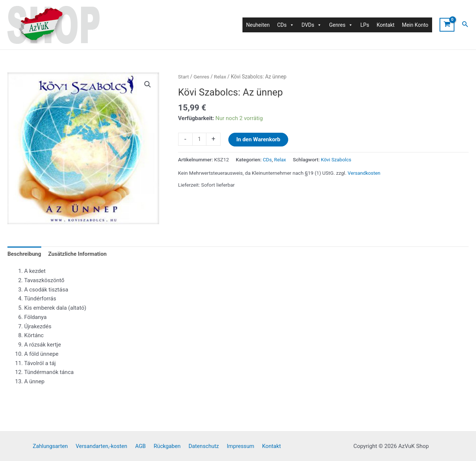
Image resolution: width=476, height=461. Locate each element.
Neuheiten (258, 25)
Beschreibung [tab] (25, 254)
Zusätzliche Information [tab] (79, 254)
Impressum (237, 446)
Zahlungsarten (55, 446)
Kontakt (386, 25)
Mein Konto (415, 25)
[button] (147, 84)
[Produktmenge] (200, 139)
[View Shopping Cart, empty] (447, 25)
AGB (143, 446)
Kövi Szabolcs (337, 159)
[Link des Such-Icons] (465, 25)
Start (184, 77)
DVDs (312, 25)
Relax (221, 77)
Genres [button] (341, 25)
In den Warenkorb (258, 139)
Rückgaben (167, 446)
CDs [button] (286, 25)
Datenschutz (202, 446)
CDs (268, 159)
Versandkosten (364, 173)
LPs (365, 25)
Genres (202, 77)
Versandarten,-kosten (105, 446)
